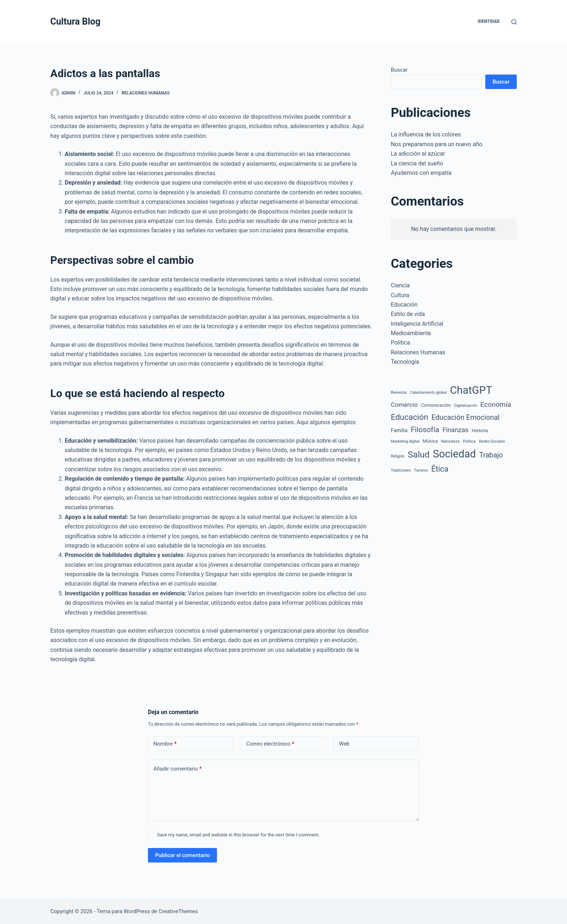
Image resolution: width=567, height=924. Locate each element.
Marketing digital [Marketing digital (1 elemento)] (405, 441)
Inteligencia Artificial (417, 324)
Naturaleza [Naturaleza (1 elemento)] (450, 441)
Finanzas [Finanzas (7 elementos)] (456, 430)
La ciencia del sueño (417, 163)
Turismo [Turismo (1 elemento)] (421, 470)
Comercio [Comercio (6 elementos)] (404, 405)
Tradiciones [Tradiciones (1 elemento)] (401, 470)
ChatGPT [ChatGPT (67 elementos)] (471, 390)
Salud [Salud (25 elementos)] (419, 455)
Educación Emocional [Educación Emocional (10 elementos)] (465, 417)
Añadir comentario (178, 769)
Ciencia (400, 285)
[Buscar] (514, 22)
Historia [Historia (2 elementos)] (480, 431)
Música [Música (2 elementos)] (430, 441)
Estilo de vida (408, 314)
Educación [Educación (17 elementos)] (410, 417)
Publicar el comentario (182, 855)
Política (400, 343)
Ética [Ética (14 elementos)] (440, 469)
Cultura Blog (75, 22)
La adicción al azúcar (418, 154)
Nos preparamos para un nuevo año (437, 144)
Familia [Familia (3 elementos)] (399, 430)
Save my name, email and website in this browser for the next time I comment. (238, 835)
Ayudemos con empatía (421, 173)
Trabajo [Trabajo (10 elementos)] (491, 455)
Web (344, 744)
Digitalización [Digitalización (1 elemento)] (466, 406)
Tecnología (405, 362)
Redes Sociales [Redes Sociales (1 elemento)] (492, 441)
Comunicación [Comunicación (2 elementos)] (436, 405)
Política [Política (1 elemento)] (469, 441)
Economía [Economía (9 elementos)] (496, 404)
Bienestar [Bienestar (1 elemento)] (399, 393)
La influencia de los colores (426, 134)
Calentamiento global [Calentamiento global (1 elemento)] (428, 393)
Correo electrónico (270, 744)
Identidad (489, 21)
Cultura (400, 295)
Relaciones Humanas (146, 93)
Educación (404, 305)
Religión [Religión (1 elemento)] (398, 456)
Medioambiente (411, 333)
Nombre (165, 744)
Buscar (399, 70)
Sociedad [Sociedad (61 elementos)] (454, 454)
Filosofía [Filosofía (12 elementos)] (425, 430)
